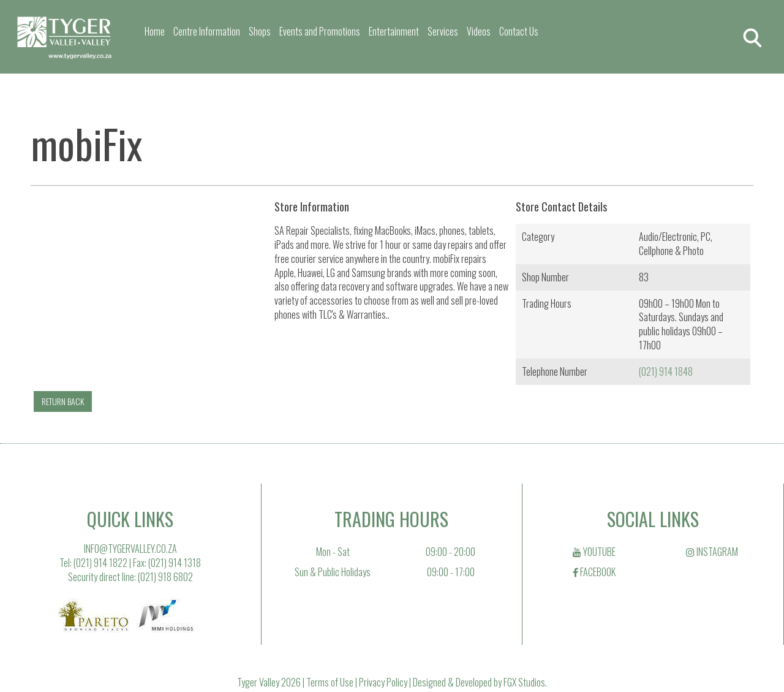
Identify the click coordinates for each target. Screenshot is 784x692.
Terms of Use (330, 682)
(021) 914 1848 (666, 371)
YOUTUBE (594, 552)
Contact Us (519, 31)
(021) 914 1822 (100, 563)
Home (155, 31)
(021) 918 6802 (165, 577)
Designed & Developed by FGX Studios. (480, 682)
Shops (260, 31)
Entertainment (394, 31)
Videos (479, 31)
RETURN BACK (63, 401)
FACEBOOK (594, 572)
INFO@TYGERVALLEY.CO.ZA (130, 549)
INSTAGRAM (712, 552)
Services (443, 31)
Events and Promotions (320, 31)
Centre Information (207, 31)
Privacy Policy (383, 682)
